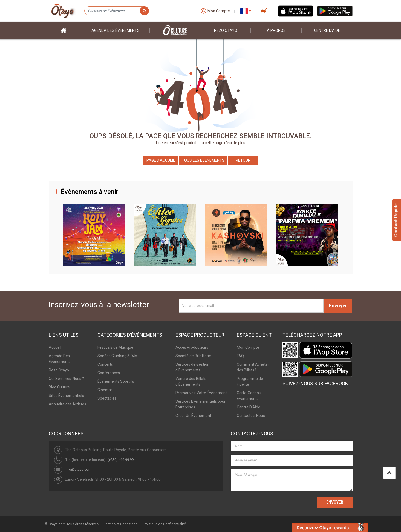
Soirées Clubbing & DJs (117, 356)
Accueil (55, 347)
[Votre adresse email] (251, 306)
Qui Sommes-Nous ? (66, 379)
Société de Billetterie (193, 356)
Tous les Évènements (203, 160)
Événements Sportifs (116, 381)
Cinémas (105, 390)
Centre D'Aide (249, 407)
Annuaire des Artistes (67, 404)
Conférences (109, 373)
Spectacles (107, 398)
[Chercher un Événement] (116, 11)
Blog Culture (59, 387)
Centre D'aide (327, 30)
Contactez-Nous (251, 416)
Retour (243, 160)
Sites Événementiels (66, 396)
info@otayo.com (78, 469)
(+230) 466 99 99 (121, 460)
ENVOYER (335, 502)
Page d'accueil (161, 160)
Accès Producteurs (192, 347)
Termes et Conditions (121, 524)
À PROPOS (276, 30)
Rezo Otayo (226, 30)
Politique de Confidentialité (165, 524)
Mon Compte (248, 347)
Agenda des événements (116, 30)
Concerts (105, 364)
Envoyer (338, 306)
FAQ (240, 356)
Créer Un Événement (193, 416)
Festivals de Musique (115, 347)
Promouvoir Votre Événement (201, 393)
